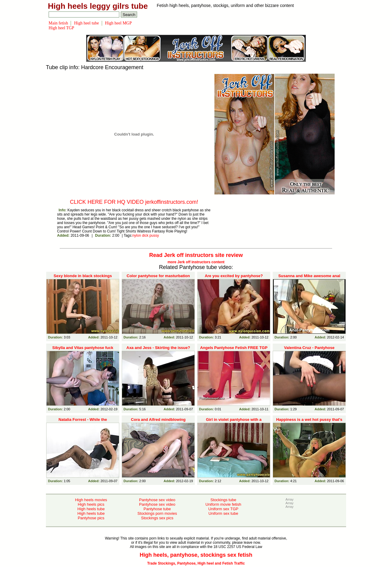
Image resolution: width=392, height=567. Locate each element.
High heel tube (86, 23)
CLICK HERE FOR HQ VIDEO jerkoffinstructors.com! (134, 202)
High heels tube (91, 509)
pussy (154, 235)
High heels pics (91, 504)
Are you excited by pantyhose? (234, 276)
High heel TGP (61, 28)
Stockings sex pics (157, 518)
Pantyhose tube (157, 509)
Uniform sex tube (223, 513)
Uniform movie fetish (223, 504)
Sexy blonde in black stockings (83, 276)
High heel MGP (119, 23)
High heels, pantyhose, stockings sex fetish (196, 555)
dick (145, 235)
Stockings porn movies (157, 513)
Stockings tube (223, 500)
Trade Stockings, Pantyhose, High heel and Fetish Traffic (196, 563)
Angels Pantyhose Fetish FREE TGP (234, 348)
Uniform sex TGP (223, 509)
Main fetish (58, 23)
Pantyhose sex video (157, 500)
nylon (137, 235)
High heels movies (91, 500)
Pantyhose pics (91, 518)
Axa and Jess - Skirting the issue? (158, 348)
